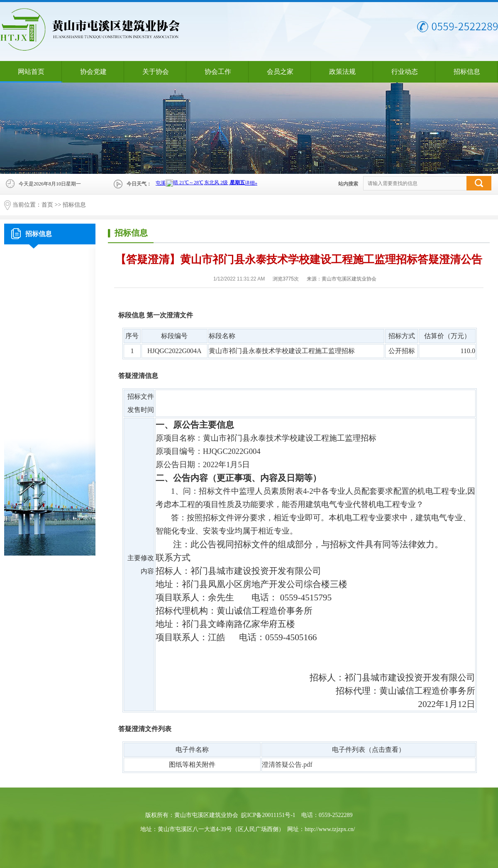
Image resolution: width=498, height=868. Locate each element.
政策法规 (342, 72)
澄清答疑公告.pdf (287, 764)
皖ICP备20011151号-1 (268, 815)
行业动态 (405, 72)
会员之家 (280, 72)
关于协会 (156, 72)
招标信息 (467, 72)
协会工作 (218, 72)
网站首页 (31, 72)
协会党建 (93, 72)
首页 (47, 205)
